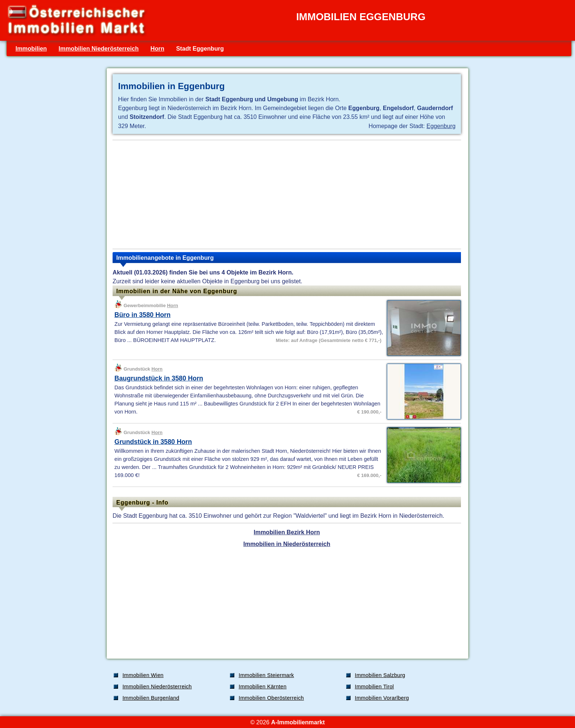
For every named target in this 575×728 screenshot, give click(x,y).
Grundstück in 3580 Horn (153, 442)
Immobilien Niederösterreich (99, 48)
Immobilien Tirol (375, 687)
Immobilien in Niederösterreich (287, 544)
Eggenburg (441, 126)
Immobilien (31, 48)
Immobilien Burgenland (151, 698)
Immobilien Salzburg (380, 675)
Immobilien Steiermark (266, 675)
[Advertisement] (287, 194)
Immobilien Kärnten (263, 687)
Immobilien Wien (143, 675)
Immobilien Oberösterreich (271, 698)
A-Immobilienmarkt (298, 722)
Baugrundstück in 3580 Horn (159, 378)
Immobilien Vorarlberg (382, 698)
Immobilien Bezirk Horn (287, 532)
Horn (157, 48)
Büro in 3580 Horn (142, 315)
